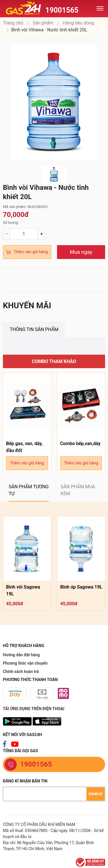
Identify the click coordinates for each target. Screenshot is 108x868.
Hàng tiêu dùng (78, 23)
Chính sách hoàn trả (21, 672)
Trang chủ (13, 23)
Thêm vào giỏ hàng (31, 252)
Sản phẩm (43, 23)
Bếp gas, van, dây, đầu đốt (24, 447)
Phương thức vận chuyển (25, 663)
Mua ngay (81, 252)
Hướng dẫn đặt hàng (21, 655)
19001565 (62, 10)
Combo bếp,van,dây (80, 444)
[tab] (34, 330)
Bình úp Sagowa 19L (81, 587)
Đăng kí (95, 794)
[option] (54, 103)
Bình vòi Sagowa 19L (23, 590)
